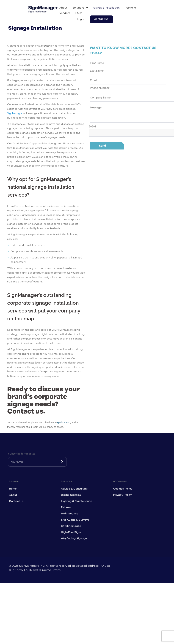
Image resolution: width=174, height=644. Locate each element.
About (63, 8)
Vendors (65, 13)
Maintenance (70, 514)
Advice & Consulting (74, 489)
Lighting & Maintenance (77, 501)
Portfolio (130, 8)
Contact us (101, 19)
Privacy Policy (122, 495)
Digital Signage (71, 495)
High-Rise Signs (71, 532)
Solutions (78, 8)
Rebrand (67, 507)
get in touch (64, 423)
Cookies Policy (123, 489)
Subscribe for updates (22, 454)
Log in (81, 19)
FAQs (79, 13)
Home (13, 489)
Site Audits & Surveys (75, 520)
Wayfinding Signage (74, 539)
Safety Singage (71, 526)
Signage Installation (106, 8)
